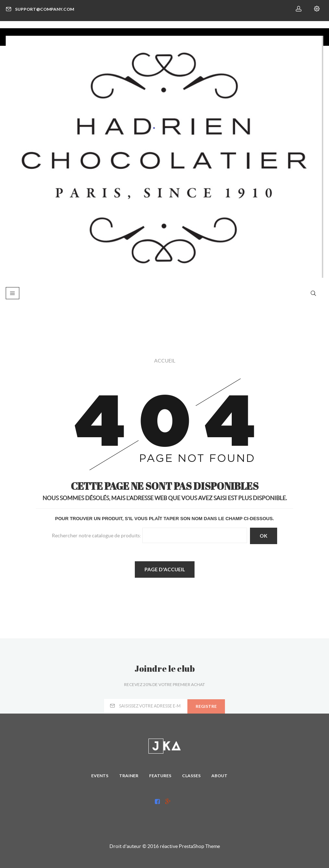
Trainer (129, 776)
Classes (191, 776)
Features (160, 776)
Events (100, 776)
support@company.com (40, 9)
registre (206, 706)
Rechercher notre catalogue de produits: (97, 535)
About (219, 776)
